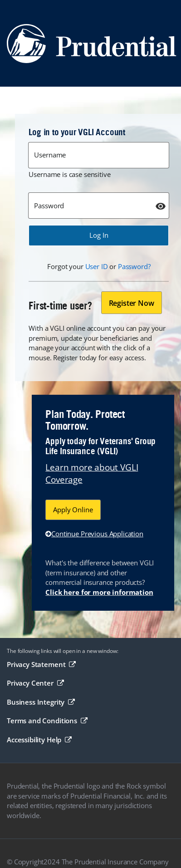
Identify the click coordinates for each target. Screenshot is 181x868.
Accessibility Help (39, 740)
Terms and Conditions (47, 721)
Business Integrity (41, 702)
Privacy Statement (41, 664)
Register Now (132, 303)
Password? (134, 266)
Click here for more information (99, 592)
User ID (97, 266)
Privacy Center (35, 683)
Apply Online (73, 510)
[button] (99, 235)
